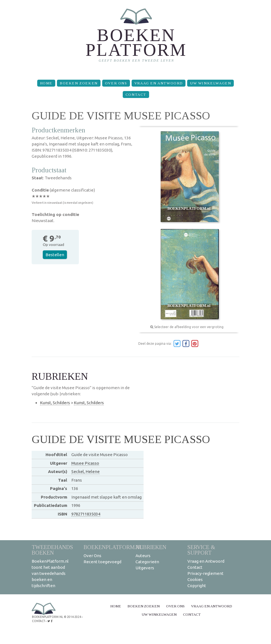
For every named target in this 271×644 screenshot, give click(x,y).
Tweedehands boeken (52, 550)
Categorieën (147, 562)
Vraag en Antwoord (159, 83)
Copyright (197, 586)
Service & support (201, 550)
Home (46, 83)
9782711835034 (86, 514)
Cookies (195, 579)
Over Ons (116, 83)
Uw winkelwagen (210, 83)
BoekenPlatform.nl (113, 547)
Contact (136, 95)
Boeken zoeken (79, 83)
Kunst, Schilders (55, 403)
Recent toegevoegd (102, 562)
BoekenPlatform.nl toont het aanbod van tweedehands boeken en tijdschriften (50, 573)
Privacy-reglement (205, 573)
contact (38, 621)
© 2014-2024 (72, 617)
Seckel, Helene (86, 471)
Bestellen (55, 255)
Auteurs (143, 556)
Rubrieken (151, 547)
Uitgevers (145, 568)
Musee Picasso (85, 463)
